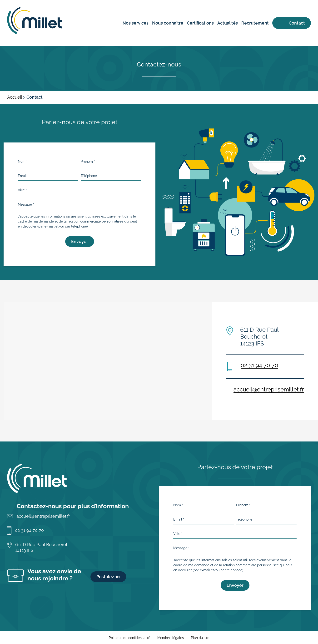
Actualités (228, 23)
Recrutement (255, 23)
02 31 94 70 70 (259, 365)
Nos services (136, 23)
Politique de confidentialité (129, 638)
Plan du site (200, 638)
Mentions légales (171, 638)
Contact (297, 23)
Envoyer (80, 241)
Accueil (15, 97)
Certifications (200, 23)
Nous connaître (168, 23)
